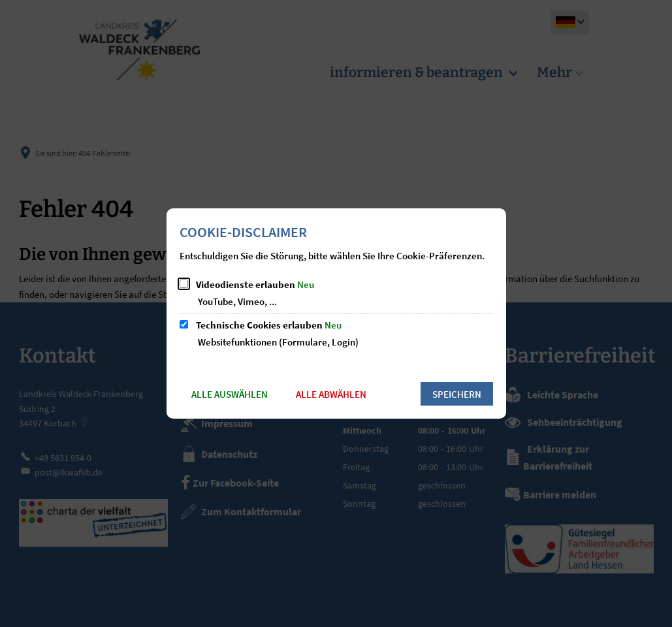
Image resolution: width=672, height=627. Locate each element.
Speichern (457, 394)
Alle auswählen (230, 394)
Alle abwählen (331, 394)
